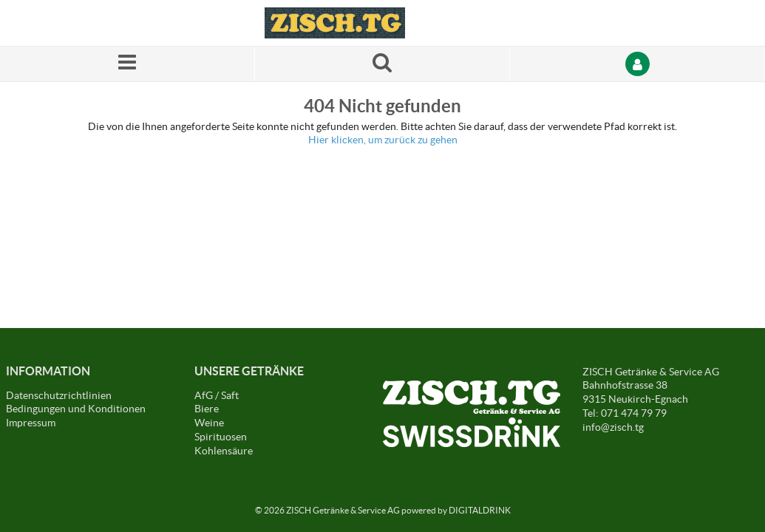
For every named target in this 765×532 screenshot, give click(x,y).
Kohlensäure (224, 451)
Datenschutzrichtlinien (59, 395)
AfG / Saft (217, 395)
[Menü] (127, 64)
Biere (207, 409)
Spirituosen (221, 437)
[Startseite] (335, 23)
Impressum (31, 423)
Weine (209, 423)
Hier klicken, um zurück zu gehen (383, 140)
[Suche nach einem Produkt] (382, 64)
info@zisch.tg (613, 427)
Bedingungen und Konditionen (76, 409)
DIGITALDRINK (480, 510)
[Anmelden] (637, 64)
